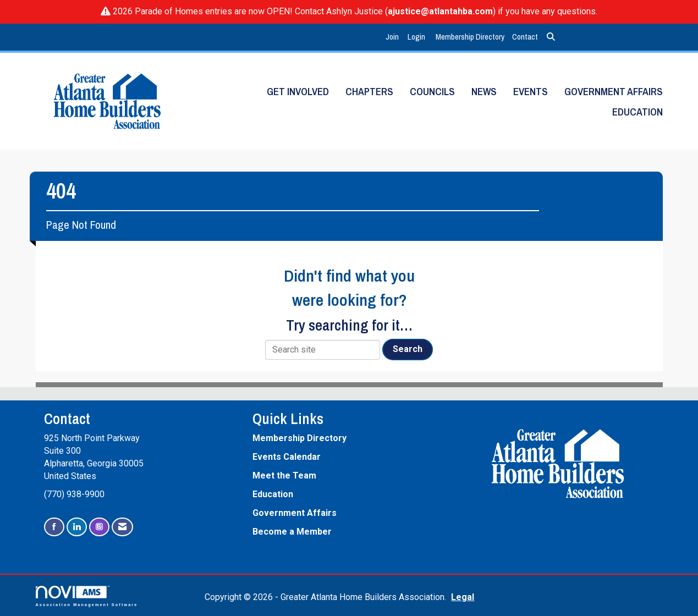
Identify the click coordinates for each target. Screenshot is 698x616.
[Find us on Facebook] (54, 527)
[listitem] (394, 37)
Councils (432, 92)
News (484, 92)
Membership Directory (470, 37)
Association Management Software (87, 596)
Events (531, 92)
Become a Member (292, 532)
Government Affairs (614, 92)
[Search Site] (551, 37)
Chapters (369, 92)
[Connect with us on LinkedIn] (77, 527)
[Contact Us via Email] (122, 527)
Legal (463, 597)
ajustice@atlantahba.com (440, 11)
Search (408, 349)
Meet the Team (284, 475)
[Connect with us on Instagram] (99, 527)
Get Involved (298, 92)
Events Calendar (287, 457)
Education (637, 112)
